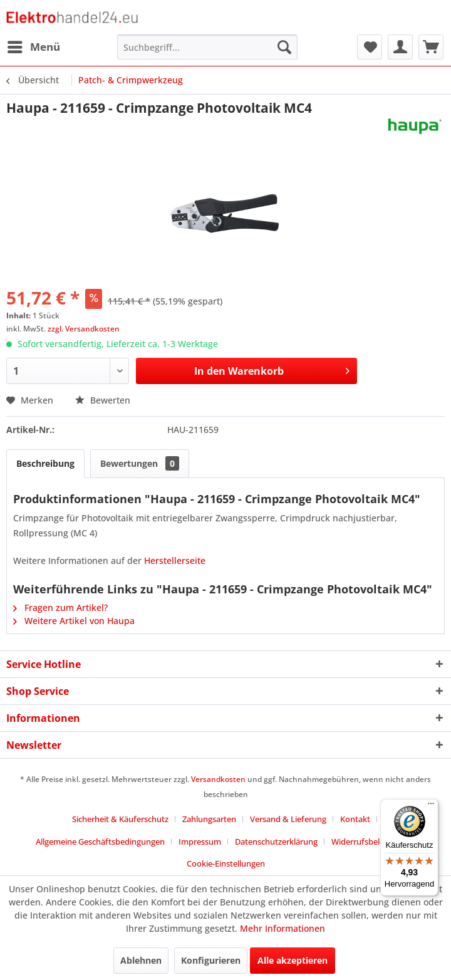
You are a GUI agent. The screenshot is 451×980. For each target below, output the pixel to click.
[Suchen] (284, 47)
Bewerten (103, 400)
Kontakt (355, 819)
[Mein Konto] (400, 47)
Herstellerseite (175, 560)
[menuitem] (33, 47)
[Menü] (431, 806)
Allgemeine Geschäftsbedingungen (100, 842)
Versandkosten (218, 779)
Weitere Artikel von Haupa (74, 621)
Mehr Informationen (283, 928)
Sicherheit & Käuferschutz (120, 819)
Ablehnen (141, 960)
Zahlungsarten (209, 819)
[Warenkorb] (431, 47)
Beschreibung (45, 463)
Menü (34, 45)
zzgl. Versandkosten (84, 329)
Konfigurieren (211, 960)
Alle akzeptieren (293, 960)
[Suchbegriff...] (207, 47)
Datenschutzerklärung (276, 842)
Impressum (200, 842)
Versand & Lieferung (288, 819)
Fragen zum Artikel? (60, 607)
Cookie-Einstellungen (226, 863)
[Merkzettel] (370, 47)
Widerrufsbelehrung (369, 842)
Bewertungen (140, 463)
